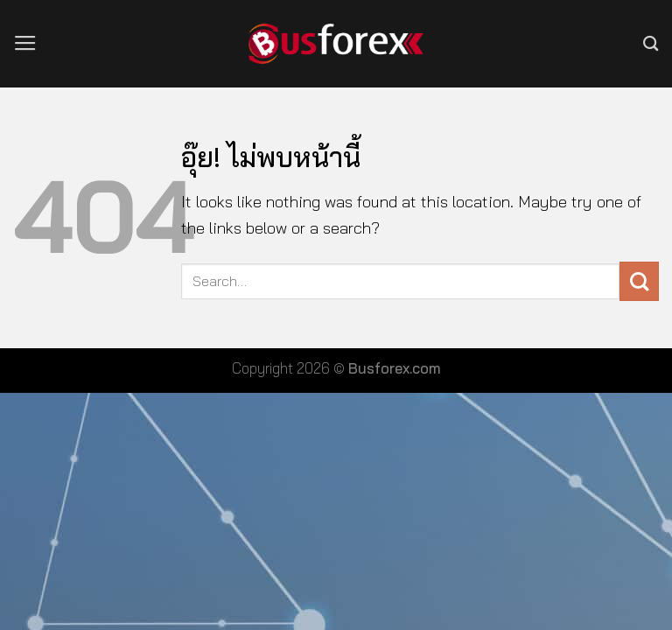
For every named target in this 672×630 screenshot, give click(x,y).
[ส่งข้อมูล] (639, 281)
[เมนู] (25, 44)
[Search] (651, 43)
